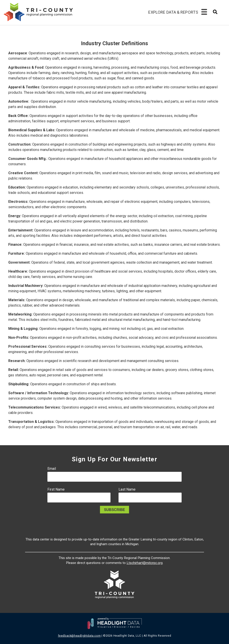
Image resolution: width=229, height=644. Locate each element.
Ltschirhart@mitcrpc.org (145, 563)
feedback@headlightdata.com (79, 636)
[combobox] (215, 13)
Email (52, 469)
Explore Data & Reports (173, 12)
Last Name (127, 489)
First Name (56, 489)
